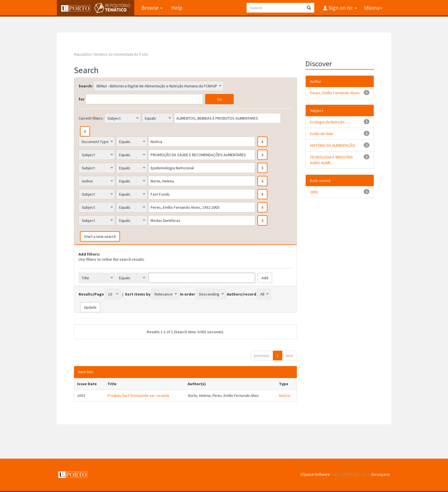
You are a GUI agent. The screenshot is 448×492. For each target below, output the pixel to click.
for (82, 99)
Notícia (285, 395)
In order (188, 294)
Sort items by (138, 294)
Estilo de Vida (321, 134)
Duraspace (381, 474)
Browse (152, 8)
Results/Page (91, 294)
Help (177, 8)
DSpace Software (315, 474)
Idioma (373, 8)
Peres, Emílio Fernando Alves (335, 93)
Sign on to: (342, 8)
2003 (314, 192)
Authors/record (242, 294)
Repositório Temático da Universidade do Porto (111, 54)
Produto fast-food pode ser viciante (138, 395)
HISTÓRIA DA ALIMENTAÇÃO (333, 145)
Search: (86, 86)
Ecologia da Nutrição (327, 122)
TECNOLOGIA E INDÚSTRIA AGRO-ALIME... (331, 160)
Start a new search (100, 236)
